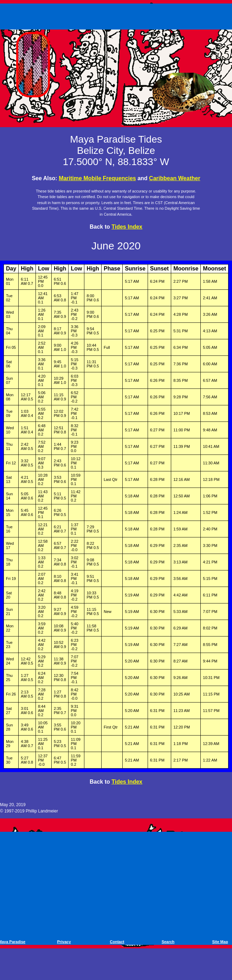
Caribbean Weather (175, 178)
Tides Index (127, 227)
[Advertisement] (117, 15)
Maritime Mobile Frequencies (97, 178)
